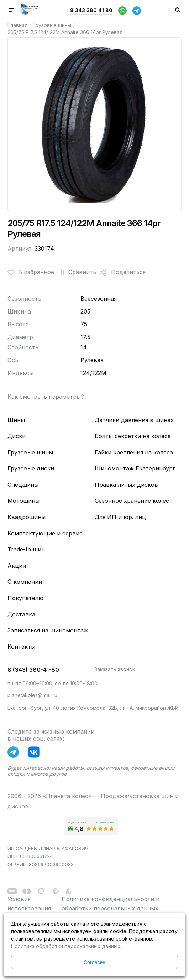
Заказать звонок (115, 669)
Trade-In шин (26, 549)
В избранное (31, 272)
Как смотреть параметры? (46, 397)
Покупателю (25, 598)
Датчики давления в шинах (134, 420)
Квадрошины (27, 517)
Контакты (21, 647)
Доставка (21, 614)
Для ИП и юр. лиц (120, 517)
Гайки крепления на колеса (134, 452)
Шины (16, 420)
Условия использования (29, 904)
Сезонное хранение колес (132, 501)
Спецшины (23, 485)
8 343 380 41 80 (91, 10)
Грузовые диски (31, 468)
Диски (17, 436)
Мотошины (23, 501)
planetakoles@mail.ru (32, 695)
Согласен (94, 962)
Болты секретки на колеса (133, 436)
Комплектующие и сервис (45, 533)
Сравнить (75, 272)
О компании (25, 582)
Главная (17, 25)
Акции (17, 566)
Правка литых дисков (126, 485)
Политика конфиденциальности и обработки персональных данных (111, 904)
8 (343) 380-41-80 (33, 670)
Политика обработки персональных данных (66, 946)
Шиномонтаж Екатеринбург (135, 468)
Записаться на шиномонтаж (48, 630)
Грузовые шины (52, 25)
